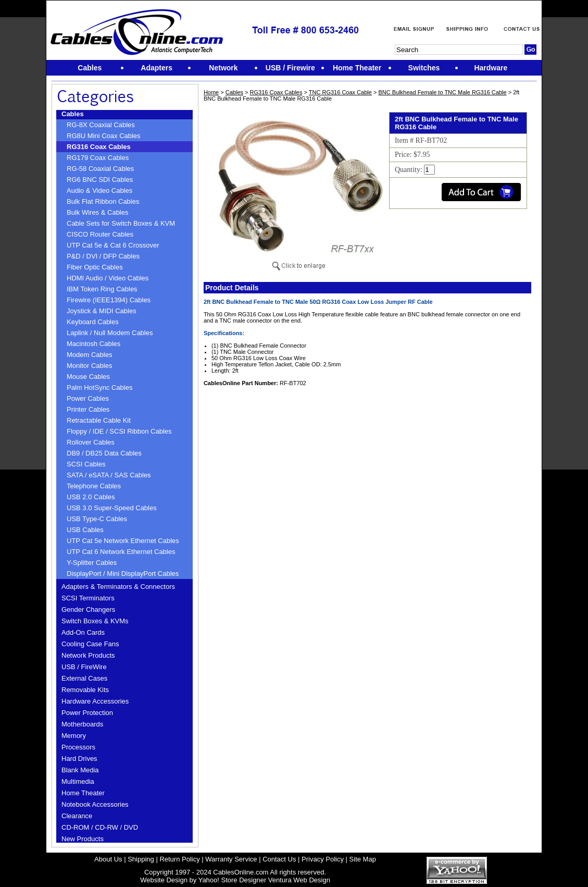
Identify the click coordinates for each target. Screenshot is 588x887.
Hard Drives (79, 759)
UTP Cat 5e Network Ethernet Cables (123, 541)
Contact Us (279, 859)
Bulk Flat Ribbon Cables (103, 201)
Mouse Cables (88, 377)
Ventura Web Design (299, 880)
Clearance (77, 816)
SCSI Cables (86, 464)
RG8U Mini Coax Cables (104, 136)
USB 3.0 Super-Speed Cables (112, 508)
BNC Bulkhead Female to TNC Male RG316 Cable (442, 92)
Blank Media (80, 770)
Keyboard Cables (93, 322)
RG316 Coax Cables (99, 147)
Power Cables (88, 398)
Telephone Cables (94, 486)
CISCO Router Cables (100, 234)
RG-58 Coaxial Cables (100, 169)
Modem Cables (89, 355)
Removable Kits (85, 690)
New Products (83, 839)
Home (211, 92)
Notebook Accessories (95, 804)
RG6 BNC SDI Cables (100, 180)
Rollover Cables (91, 442)
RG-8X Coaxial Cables (101, 125)
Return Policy (179, 859)
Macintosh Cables (93, 344)
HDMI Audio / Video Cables (108, 278)
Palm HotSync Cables (99, 387)
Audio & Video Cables (99, 190)
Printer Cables (88, 409)
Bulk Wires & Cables (97, 212)
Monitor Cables (89, 366)
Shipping (141, 859)
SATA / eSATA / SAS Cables (109, 475)
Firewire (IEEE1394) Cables (109, 300)
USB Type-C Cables (97, 519)
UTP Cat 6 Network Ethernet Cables (121, 552)
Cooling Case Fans (90, 644)
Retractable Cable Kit (99, 420)
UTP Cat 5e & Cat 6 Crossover (113, 245)
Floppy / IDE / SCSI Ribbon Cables (119, 431)
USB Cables (85, 530)
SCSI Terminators (88, 598)
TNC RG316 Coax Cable (340, 92)
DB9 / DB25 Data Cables (104, 453)
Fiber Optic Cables (95, 267)
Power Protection (87, 713)
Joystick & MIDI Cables (102, 311)
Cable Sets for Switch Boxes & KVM (121, 223)
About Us (108, 859)
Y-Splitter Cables (92, 563)
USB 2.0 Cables (91, 497)
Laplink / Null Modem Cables (110, 333)
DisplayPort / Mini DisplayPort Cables (123, 574)
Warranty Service (231, 859)
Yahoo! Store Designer (233, 880)
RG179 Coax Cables (98, 158)
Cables (73, 114)
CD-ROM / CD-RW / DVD (100, 827)
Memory (74, 736)
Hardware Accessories (95, 701)
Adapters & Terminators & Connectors (118, 587)
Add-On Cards (83, 632)
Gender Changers (88, 609)
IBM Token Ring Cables (102, 289)
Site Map (363, 859)
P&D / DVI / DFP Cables (103, 256)
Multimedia (78, 781)
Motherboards (82, 724)
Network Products (88, 655)
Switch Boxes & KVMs (95, 621)
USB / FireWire (84, 667)
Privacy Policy (323, 859)
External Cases (84, 678)
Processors (78, 747)
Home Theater (83, 793)
